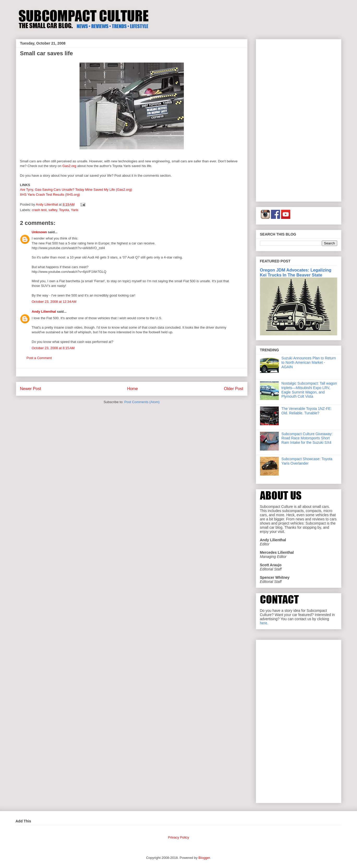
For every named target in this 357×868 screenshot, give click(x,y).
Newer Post (31, 389)
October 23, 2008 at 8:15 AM (53, 348)
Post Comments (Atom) (142, 402)
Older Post (234, 389)
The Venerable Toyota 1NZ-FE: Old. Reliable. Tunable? (307, 411)
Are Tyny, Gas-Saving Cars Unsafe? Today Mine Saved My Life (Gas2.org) (76, 190)
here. (264, 623)
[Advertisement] (299, 119)
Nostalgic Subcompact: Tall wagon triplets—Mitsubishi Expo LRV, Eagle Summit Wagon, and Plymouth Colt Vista (309, 390)
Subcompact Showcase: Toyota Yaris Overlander (307, 461)
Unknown (40, 232)
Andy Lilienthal (44, 312)
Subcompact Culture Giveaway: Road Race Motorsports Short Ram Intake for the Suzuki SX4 (307, 438)
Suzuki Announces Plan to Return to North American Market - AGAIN (309, 362)
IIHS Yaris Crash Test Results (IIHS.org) (50, 195)
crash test (39, 210)
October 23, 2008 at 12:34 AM (54, 302)
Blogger (204, 858)
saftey (53, 210)
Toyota (64, 210)
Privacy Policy (178, 837)
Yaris (75, 210)
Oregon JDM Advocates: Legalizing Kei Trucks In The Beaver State (296, 272)
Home (132, 389)
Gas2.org (69, 166)
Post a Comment (39, 358)
